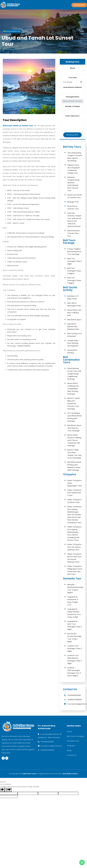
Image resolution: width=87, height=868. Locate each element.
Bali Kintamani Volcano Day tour (74, 233)
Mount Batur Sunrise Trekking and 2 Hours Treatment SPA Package (74, 440)
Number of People (72, 106)
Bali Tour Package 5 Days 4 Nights (74, 271)
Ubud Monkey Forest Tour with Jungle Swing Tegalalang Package (74, 374)
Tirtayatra (71, 746)
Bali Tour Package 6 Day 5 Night (75, 261)
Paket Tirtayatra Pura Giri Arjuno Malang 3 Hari (74, 547)
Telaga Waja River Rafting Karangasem (73, 343)
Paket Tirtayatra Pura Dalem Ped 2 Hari (74, 493)
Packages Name (73, 97)
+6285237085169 (75, 700)
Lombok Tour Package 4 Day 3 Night (75, 649)
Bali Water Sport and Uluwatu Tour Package (74, 428)
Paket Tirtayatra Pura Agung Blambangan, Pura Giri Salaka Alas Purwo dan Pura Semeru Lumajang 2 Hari (74, 515)
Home (69, 732)
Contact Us (72, 755)
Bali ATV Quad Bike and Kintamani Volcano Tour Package (74, 404)
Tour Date (73, 78)
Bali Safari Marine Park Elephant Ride (73, 327)
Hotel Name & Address (73, 87)
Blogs (69, 750)
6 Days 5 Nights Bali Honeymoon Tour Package (74, 252)
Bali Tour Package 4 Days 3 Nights (74, 280)
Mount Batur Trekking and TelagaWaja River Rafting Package (73, 389)
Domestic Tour (73, 741)
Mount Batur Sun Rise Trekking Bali (75, 313)
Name (73, 68)
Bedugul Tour (73, 202)
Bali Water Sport (74, 320)
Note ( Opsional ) (73, 116)
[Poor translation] (8, 790)
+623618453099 (74, 695)
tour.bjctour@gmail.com (51, 746)
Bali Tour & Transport (76, 736)
